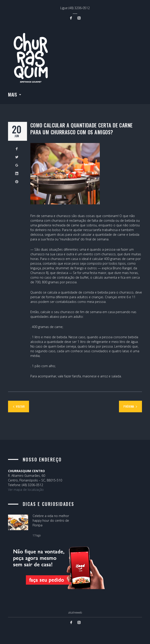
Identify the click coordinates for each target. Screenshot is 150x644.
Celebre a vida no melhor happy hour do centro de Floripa (51, 520)
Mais (13, 95)
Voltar (20, 407)
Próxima (129, 407)
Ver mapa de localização (26, 490)
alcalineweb (75, 612)
